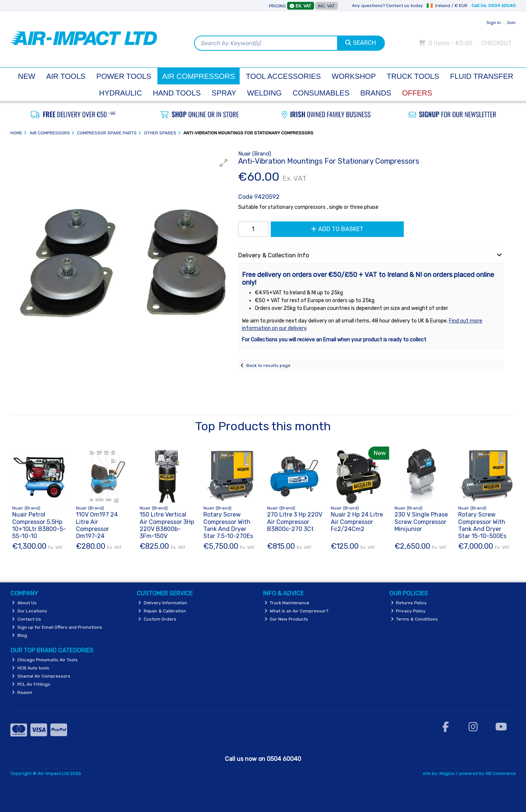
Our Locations (29, 611)
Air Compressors (199, 76)
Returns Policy (409, 603)
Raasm (22, 692)
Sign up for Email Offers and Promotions (57, 627)
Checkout (496, 43)
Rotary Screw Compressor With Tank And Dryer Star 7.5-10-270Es (228, 525)
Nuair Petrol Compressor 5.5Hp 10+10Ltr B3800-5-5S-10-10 (39, 525)
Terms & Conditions (415, 619)
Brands (376, 93)
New (27, 76)
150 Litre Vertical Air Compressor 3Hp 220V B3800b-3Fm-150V (167, 525)
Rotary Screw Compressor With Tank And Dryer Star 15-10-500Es (482, 525)
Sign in (494, 23)
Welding (264, 93)
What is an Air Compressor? (297, 611)
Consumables (321, 93)
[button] (224, 163)
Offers (417, 93)
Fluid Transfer (482, 76)
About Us (24, 603)
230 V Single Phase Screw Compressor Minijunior (421, 522)
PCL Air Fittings (31, 684)
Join (511, 23)
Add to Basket (337, 229)
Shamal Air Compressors (41, 676)
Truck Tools (413, 76)
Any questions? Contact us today (387, 6)
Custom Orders (157, 619)
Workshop (354, 76)
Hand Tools (177, 93)
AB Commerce (500, 773)
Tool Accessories (283, 76)
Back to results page (268, 365)
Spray (224, 93)
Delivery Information (163, 603)
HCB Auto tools (31, 668)
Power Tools (124, 76)
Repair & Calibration (162, 611)
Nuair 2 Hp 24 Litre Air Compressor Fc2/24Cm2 (357, 522)
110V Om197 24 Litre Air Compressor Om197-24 (97, 525)
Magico (447, 773)
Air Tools (66, 76)
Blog (19, 635)
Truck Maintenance (287, 603)
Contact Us (26, 619)
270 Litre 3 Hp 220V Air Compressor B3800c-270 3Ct (295, 522)
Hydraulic (121, 93)
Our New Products (287, 619)
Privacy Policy (408, 611)
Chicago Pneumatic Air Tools (45, 660)
